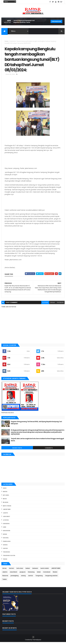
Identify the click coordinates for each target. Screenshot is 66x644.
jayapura (6, 522)
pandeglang (7, 543)
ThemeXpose (37, 642)
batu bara (6, 497)
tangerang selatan (9, 557)
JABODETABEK (7, 511)
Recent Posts (17, 450)
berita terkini (7, 508)
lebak (5, 529)
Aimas (5, 490)
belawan (6, 504)
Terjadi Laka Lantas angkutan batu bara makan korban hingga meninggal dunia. (37, 441)
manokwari (7, 533)
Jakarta (5, 515)
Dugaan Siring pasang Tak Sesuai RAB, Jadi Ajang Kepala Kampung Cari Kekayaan (36, 424)
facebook (60, 304)
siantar (5, 550)
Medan (5, 536)
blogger (45, 304)
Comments (49, 450)
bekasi (5, 501)
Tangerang (6, 554)
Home (6, 41)
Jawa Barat (6, 518)
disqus (53, 304)
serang (5, 547)
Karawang (6, 525)
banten (5, 494)
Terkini (5, 561)
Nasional (6, 540)
